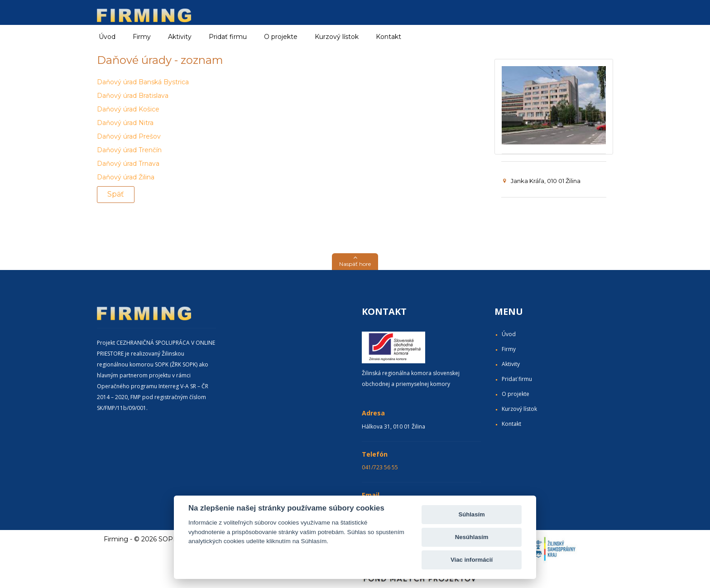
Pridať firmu (228, 37)
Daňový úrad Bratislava (133, 96)
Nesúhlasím (472, 537)
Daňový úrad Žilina (126, 177)
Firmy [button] (142, 37)
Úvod (107, 37)
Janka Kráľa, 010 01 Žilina (542, 181)
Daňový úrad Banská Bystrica (143, 82)
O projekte (281, 37)
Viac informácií (472, 560)
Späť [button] (116, 194)
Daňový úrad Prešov (129, 136)
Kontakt (389, 37)
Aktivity (511, 364)
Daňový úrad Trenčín (129, 150)
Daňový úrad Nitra (125, 123)
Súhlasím (471, 514)
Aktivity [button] (180, 37)
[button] (355, 262)
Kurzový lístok (337, 37)
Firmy (509, 349)
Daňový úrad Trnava (128, 164)
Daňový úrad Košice (128, 109)
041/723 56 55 (380, 467)
